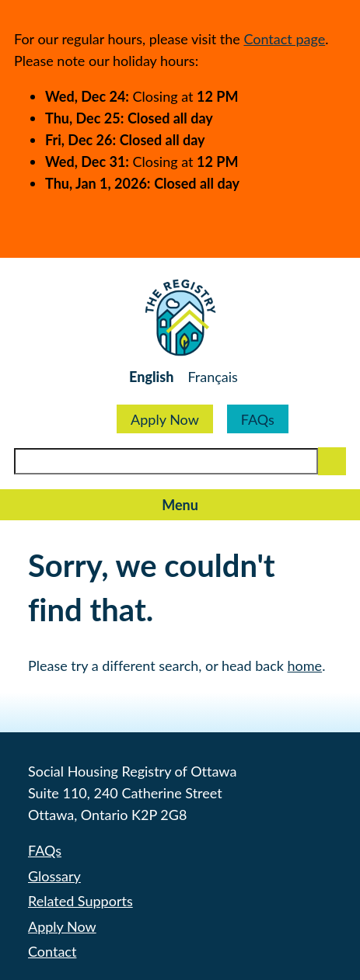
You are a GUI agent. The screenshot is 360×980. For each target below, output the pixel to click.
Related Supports (80, 901)
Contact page (284, 39)
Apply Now (165, 419)
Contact (52, 951)
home (305, 665)
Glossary (54, 876)
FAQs (258, 419)
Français (212, 377)
